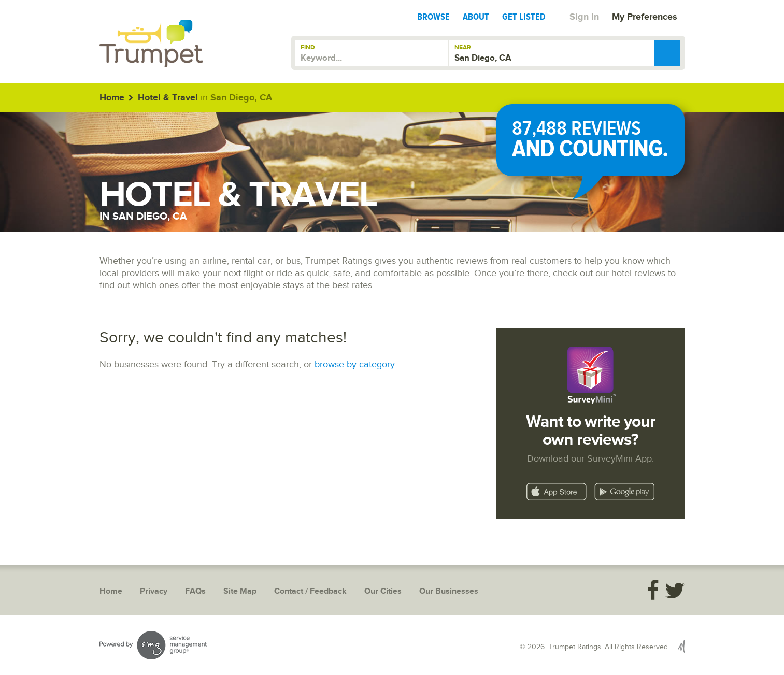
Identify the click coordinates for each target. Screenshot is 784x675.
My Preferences (645, 17)
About (476, 17)
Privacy (154, 591)
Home (112, 98)
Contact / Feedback (310, 591)
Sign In (584, 17)
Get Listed (524, 17)
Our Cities (383, 591)
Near (463, 47)
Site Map (240, 591)
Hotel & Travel (168, 98)
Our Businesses (449, 591)
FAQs (195, 591)
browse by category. (356, 364)
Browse (433, 17)
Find (308, 47)
